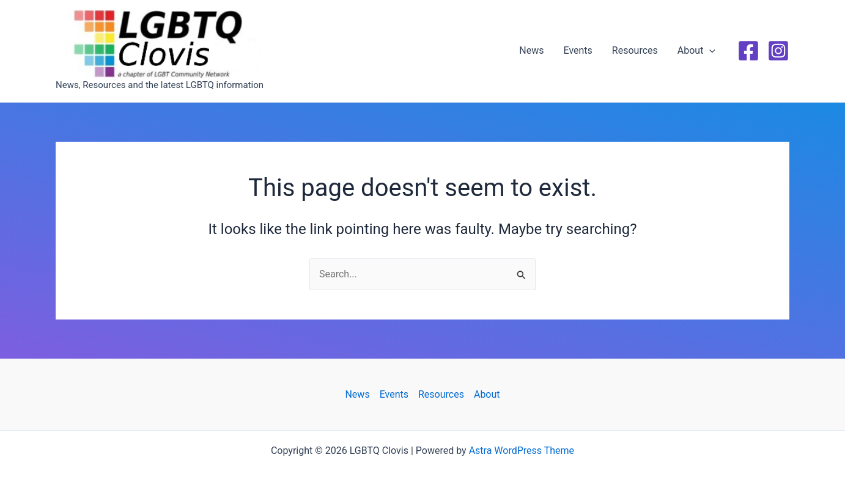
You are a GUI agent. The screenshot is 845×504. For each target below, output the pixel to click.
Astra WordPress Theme (522, 451)
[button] (709, 51)
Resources (635, 50)
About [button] (696, 51)
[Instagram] (778, 51)
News (531, 50)
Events (578, 50)
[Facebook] (748, 51)
